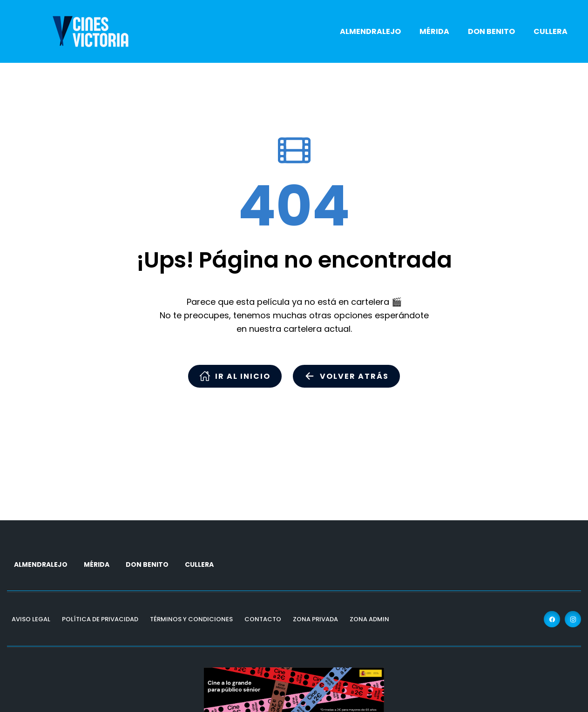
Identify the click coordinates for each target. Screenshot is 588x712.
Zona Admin (369, 619)
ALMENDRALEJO (370, 31)
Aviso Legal (31, 619)
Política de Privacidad (100, 619)
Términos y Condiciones (191, 619)
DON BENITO (491, 31)
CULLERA (551, 31)
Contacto (263, 619)
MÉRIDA (434, 31)
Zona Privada (315, 619)
